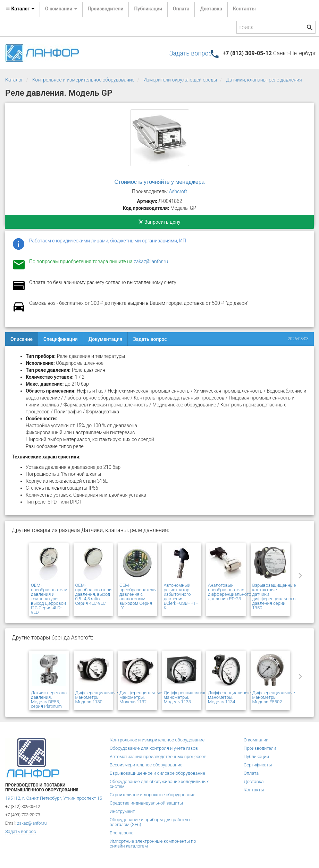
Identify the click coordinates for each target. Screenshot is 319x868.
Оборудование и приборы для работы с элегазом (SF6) (151, 822)
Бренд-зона (122, 833)
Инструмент (122, 811)
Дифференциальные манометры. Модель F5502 (274, 697)
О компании (256, 740)
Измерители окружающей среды (180, 80)
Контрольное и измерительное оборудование (83, 80)
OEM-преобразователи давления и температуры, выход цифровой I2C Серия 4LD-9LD (49, 599)
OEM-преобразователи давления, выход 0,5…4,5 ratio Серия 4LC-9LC (94, 594)
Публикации (148, 9)
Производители (106, 9)
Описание (22, 339)
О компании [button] (61, 9)
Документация (106, 339)
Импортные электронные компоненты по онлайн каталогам (153, 844)
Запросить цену (159, 222)
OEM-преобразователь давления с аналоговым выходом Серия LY (137, 596)
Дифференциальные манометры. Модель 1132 (141, 697)
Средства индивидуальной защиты (146, 803)
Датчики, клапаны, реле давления (264, 80)
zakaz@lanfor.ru (151, 261)
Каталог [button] (20, 9)
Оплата (181, 9)
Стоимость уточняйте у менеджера (160, 182)
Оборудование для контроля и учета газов (154, 748)
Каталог (14, 80)
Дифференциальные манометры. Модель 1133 (185, 697)
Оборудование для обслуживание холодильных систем (159, 784)
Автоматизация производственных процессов (158, 757)
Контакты (244, 9)
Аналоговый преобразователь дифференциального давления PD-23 (230, 592)
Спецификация (61, 339)
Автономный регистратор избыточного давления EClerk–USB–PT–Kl (181, 596)
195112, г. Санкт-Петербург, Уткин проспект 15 (54, 798)
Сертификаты (258, 765)
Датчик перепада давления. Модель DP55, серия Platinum (49, 699)
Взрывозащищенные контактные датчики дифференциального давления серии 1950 (274, 596)
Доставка (211, 9)
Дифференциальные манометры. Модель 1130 (97, 697)
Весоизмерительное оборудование (146, 765)
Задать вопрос (191, 53)
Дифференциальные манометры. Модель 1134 (229, 697)
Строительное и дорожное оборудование (153, 795)
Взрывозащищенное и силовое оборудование (157, 773)
